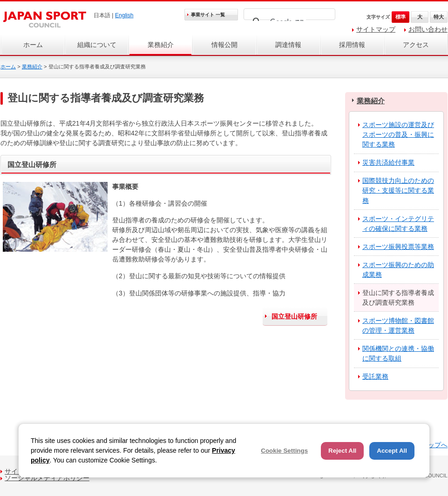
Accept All (392, 451)
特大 (439, 17)
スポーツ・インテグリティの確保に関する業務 (398, 224)
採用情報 (352, 45)
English (124, 15)
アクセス (416, 45)
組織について (97, 45)
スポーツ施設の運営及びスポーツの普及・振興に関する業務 (398, 134)
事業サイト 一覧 (208, 15)
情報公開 (224, 45)
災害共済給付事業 (388, 162)
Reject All (342, 451)
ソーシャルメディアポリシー (47, 478)
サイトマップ (376, 29)
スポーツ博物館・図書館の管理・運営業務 (398, 325)
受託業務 (375, 376)
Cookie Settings (284, 451)
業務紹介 (161, 45)
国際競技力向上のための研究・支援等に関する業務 (398, 190)
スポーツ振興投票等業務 (398, 247)
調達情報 (288, 45)
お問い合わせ (428, 29)
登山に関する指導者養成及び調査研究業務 (398, 298)
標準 (400, 17)
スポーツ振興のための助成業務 (398, 270)
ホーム (33, 45)
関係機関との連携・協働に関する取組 (398, 353)
